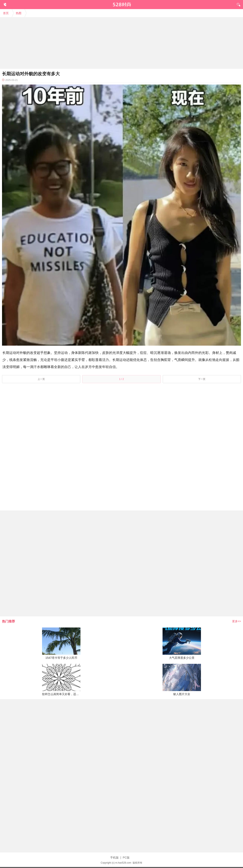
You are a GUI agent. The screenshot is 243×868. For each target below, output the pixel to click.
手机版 (114, 858)
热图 (19, 13)
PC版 (126, 858)
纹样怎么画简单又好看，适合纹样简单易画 (69, 694)
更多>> (237, 621)
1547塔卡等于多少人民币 (61, 658)
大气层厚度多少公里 (182, 658)
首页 (6, 13)
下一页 (202, 379)
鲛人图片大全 (182, 694)
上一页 (41, 379)
